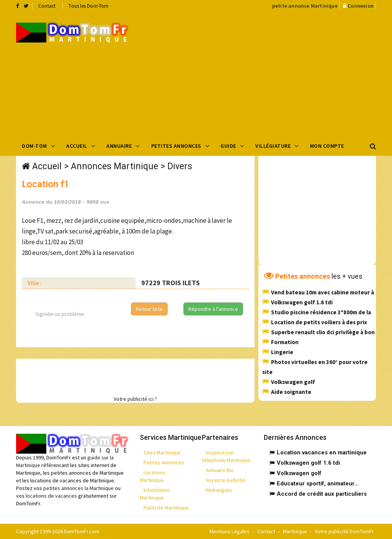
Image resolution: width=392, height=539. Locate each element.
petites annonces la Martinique (78, 488)
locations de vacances (51, 496)
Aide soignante (291, 392)
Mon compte (327, 146)
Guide (228, 146)
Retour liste (149, 309)
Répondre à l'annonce (213, 309)
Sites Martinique (162, 452)
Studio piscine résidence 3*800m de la (321, 312)
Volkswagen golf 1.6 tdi (302, 302)
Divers (180, 166)
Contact (47, 6)
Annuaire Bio (220, 470)
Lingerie (282, 352)
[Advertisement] (266, 73)
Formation (285, 342)
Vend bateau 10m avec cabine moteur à (323, 292)
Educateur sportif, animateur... (318, 483)
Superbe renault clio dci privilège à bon (323, 332)
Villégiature (273, 146)
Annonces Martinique (114, 166)
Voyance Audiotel (225, 480)
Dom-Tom (34, 146)
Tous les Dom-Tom (88, 6)
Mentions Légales (229, 531)
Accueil (77, 146)
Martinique (295, 531)
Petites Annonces (176, 146)
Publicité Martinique (166, 508)
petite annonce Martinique (305, 6)
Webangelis (219, 490)
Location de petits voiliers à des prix (319, 322)
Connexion (361, 6)
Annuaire (119, 146)
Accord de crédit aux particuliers (322, 494)
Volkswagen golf (293, 382)
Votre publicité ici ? (135, 399)
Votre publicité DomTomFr (344, 531)
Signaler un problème (60, 314)
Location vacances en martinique (322, 452)
